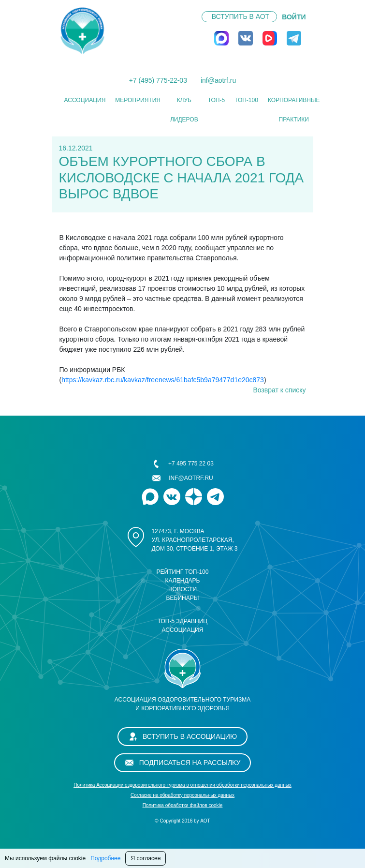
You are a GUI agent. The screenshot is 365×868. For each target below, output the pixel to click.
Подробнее (105, 858)
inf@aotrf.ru (218, 80)
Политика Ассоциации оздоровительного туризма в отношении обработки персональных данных (182, 785)
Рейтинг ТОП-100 (183, 572)
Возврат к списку (279, 390)
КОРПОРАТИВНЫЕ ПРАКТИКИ (294, 110)
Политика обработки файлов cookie (183, 805)
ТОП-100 (246, 100)
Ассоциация (85, 100)
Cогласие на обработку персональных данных (182, 795)
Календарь (183, 581)
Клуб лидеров (184, 110)
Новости (182, 589)
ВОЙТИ (294, 17)
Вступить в (241, 16)
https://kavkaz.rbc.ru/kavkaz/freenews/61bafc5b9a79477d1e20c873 (163, 380)
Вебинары (183, 598)
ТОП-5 (216, 100)
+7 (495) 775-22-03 (158, 80)
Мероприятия (138, 100)
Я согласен (146, 858)
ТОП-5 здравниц (183, 621)
